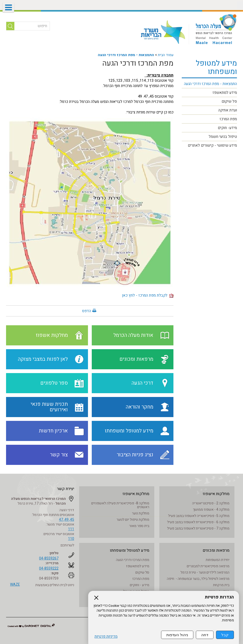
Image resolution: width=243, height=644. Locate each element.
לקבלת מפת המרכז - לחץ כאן (148, 295)
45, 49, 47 (67, 520)
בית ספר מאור (139, 526)
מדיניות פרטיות (106, 637)
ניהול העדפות (177, 635)
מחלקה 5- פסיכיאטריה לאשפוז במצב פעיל (199, 516)
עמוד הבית (166, 55)
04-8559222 (49, 568)
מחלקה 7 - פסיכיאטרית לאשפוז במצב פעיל (198, 528)
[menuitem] (209, 84)
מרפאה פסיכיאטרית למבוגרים (208, 566)
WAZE (15, 585)
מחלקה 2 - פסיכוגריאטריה (211, 503)
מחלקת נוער (141, 513)
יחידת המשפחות (218, 560)
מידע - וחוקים (140, 585)
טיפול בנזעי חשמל (223, 137)
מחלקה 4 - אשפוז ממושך (211, 510)
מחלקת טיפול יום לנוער (133, 520)
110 (71, 539)
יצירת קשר (66, 489)
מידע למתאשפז (225, 93)
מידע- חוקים (227, 128)
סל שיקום (229, 101)
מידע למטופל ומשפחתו (216, 68)
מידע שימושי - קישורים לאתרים (212, 145)
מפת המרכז (228, 119)
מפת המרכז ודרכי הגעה (138, 63)
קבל (225, 635)
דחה (205, 635)
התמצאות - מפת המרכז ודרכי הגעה (126, 55)
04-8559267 (49, 558)
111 (71, 529)
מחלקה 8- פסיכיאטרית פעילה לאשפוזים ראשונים (120, 505)
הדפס (86, 311)
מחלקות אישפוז (216, 494)
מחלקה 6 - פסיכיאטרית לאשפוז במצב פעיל (198, 522)
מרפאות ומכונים (216, 550)
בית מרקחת (221, 585)
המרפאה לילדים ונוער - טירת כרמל (205, 572)
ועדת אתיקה (228, 110)
